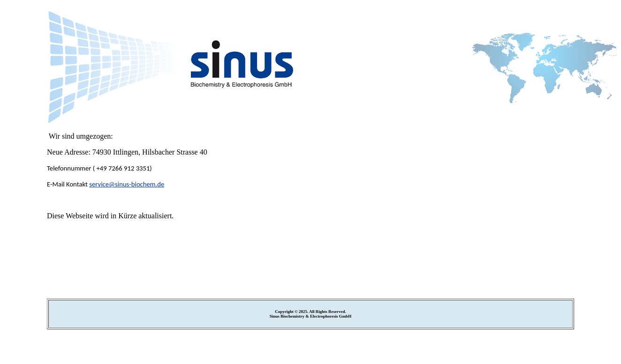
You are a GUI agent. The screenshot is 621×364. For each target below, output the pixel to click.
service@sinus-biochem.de (127, 184)
